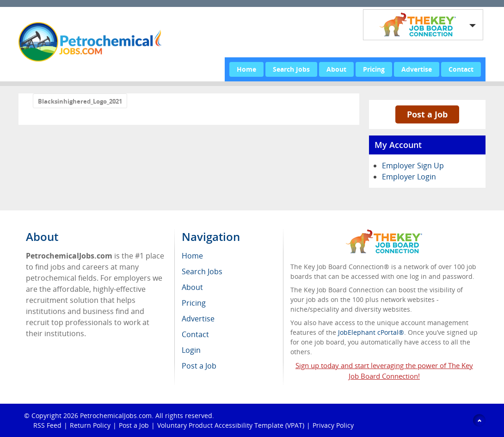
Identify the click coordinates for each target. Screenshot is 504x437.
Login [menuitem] (191, 350)
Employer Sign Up (413, 166)
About (336, 69)
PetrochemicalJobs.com (116, 415)
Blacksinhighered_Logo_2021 (80, 101)
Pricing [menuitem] (194, 303)
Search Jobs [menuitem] (202, 271)
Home (246, 69)
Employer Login (409, 177)
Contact (461, 69)
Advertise (417, 69)
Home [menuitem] (192, 256)
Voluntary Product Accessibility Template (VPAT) (231, 425)
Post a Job (427, 114)
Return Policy (90, 425)
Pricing (374, 69)
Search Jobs (291, 69)
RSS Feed (47, 425)
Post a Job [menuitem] (199, 366)
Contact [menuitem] (195, 334)
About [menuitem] (192, 287)
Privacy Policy (334, 425)
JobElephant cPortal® (371, 332)
